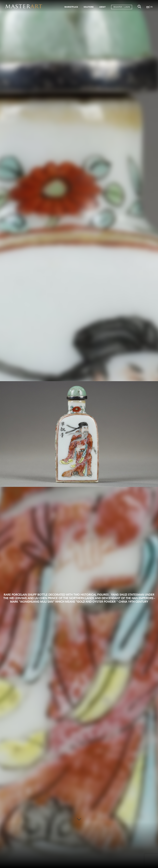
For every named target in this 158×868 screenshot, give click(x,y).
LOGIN (127, 7)
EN (148, 7)
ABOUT (102, 7)
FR (152, 7)
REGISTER (118, 7)
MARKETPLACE (71, 7)
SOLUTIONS (89, 7)
